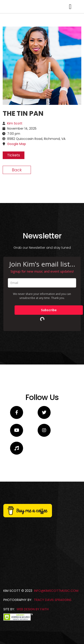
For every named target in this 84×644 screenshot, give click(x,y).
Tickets (14, 250)
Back (17, 264)
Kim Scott (15, 218)
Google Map (17, 238)
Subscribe (49, 405)
